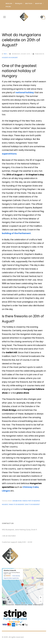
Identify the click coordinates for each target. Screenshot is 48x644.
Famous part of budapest (31, 501)
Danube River (17, 501)
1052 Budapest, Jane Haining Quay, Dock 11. (20, 530)
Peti (6, 54)
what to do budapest (32, 505)
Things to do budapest (17, 505)
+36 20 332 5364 (9, 536)
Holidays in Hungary (10, 58)
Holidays (5, 505)
